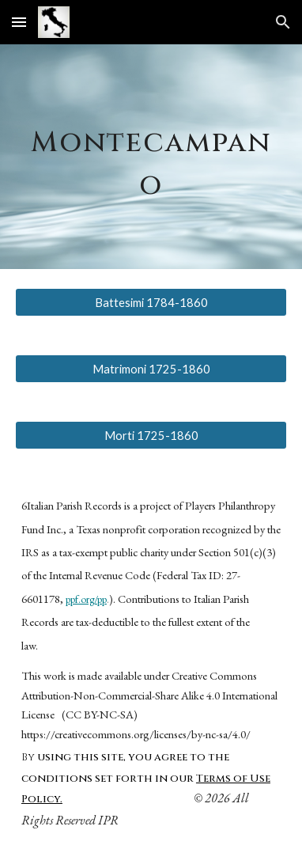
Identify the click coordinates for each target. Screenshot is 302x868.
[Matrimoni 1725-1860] (151, 369)
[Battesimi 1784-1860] (151, 302)
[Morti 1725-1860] (151, 435)
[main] (151, 157)
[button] (19, 22)
